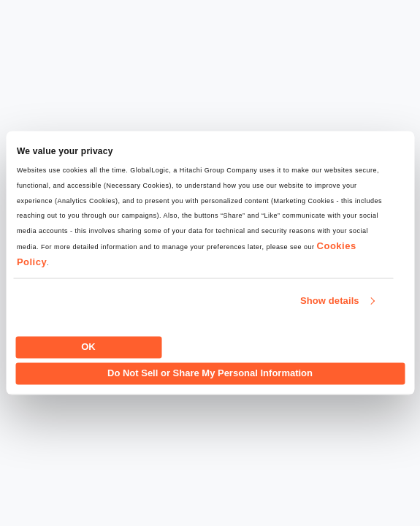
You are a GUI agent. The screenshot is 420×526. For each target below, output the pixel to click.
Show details (330, 301)
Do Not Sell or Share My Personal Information (210, 374)
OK (88, 347)
